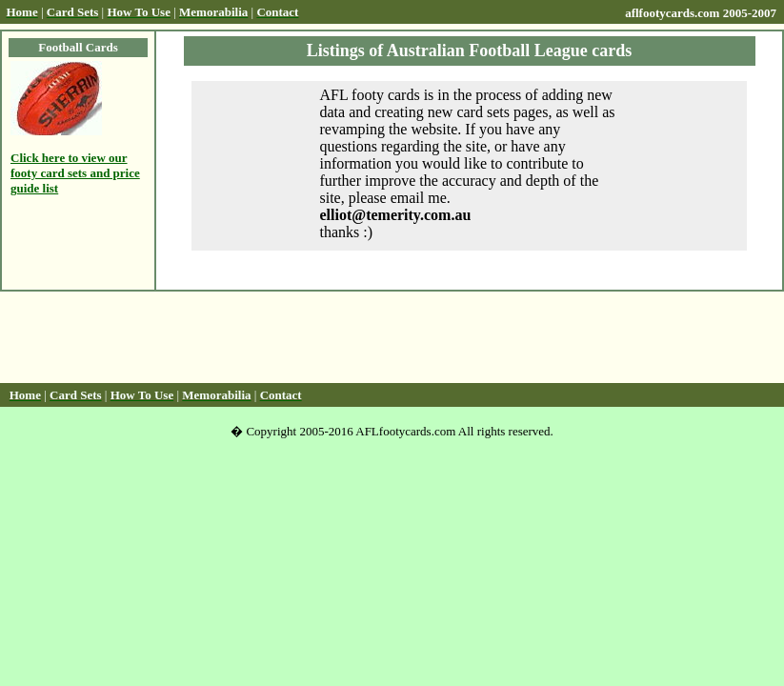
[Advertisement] (392, 337)
